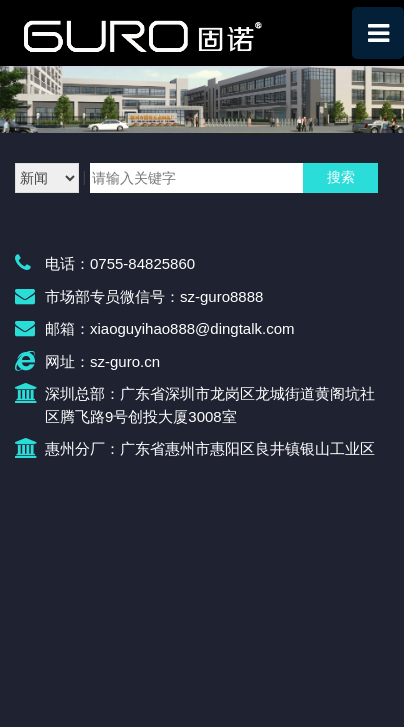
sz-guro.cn (125, 361)
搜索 (341, 177)
